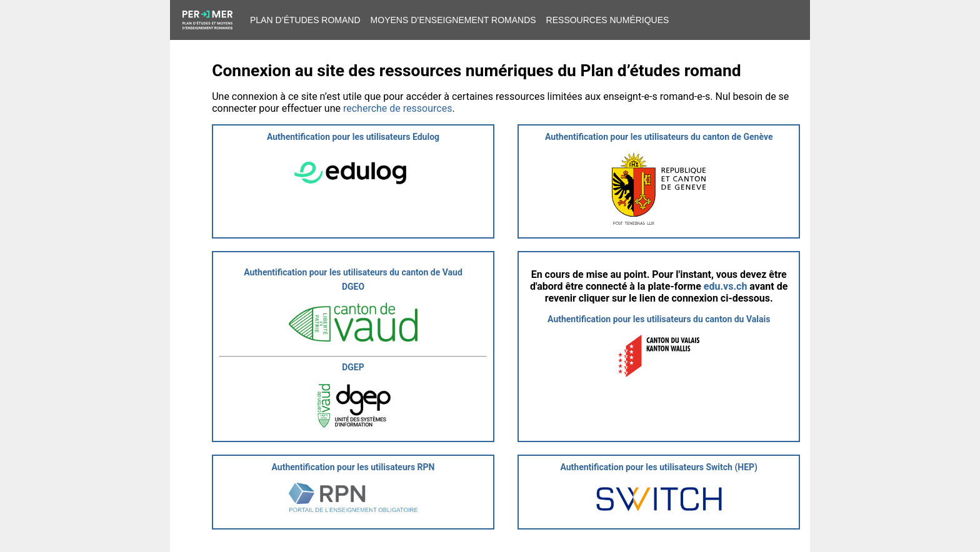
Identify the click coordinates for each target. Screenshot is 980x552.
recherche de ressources (397, 108)
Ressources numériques (608, 20)
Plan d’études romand (305, 20)
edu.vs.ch (726, 286)
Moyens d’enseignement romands (453, 20)
